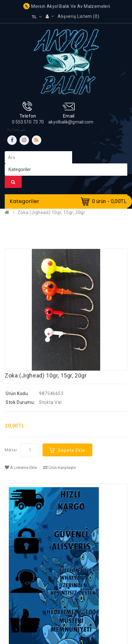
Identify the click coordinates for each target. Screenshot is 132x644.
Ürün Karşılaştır (60, 468)
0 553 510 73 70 (28, 122)
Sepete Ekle (72, 450)
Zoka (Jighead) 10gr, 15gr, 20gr (52, 212)
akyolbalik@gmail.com (71, 122)
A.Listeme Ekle (21, 468)
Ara (13, 182)
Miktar (11, 450)
